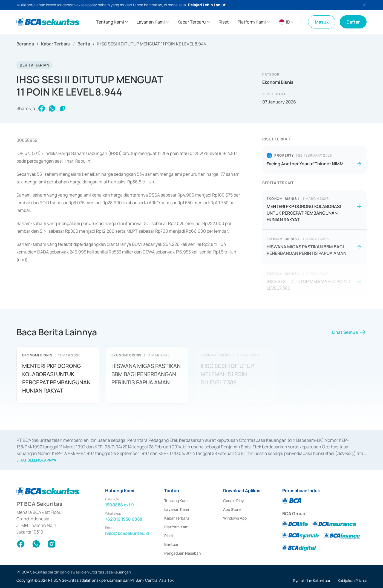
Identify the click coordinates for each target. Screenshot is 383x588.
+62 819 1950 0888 (124, 519)
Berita (84, 44)
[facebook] (42, 108)
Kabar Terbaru (56, 44)
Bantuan (172, 544)
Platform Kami (177, 527)
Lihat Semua (349, 335)
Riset (169, 536)
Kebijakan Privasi (352, 580)
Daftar (353, 22)
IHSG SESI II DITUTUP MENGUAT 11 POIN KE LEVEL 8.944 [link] (152, 44)
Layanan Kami (177, 509)
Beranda (25, 44)
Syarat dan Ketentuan (312, 580)
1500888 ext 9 (119, 505)
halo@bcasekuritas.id (127, 533)
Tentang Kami (176, 501)
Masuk (322, 22)
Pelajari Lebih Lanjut (207, 5)
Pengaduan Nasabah (182, 553)
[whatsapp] (52, 108)
